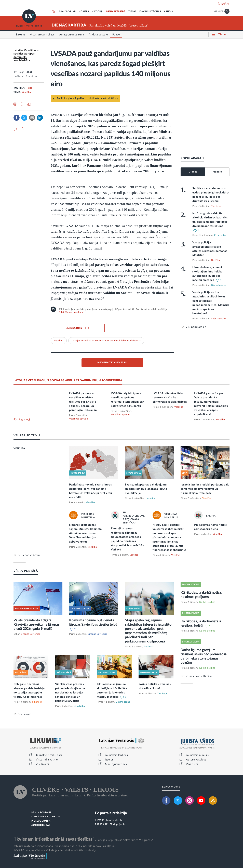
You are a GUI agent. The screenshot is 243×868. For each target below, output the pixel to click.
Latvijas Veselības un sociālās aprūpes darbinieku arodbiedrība (106, 341)
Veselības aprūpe (78, 419)
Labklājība (79, 706)
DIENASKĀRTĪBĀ (116, 12)
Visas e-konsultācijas (199, 676)
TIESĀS (132, 12)
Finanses (37, 702)
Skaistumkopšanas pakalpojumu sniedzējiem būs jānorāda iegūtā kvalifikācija (146, 489)
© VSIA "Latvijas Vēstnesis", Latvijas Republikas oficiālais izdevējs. (55, 850)
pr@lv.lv (121, 824)
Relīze (29, 88)
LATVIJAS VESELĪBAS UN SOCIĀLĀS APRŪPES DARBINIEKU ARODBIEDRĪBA (68, 380)
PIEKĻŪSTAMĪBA (41, 821)
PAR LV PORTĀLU (41, 813)
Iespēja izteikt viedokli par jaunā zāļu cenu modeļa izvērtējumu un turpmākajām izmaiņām (205, 489)
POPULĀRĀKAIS (192, 158)
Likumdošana (218, 285)
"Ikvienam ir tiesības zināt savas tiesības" (54, 839)
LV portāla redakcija (111, 813)
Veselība (26, 92)
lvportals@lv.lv (114, 820)
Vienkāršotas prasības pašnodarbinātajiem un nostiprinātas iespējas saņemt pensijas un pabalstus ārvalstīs (70, 693)
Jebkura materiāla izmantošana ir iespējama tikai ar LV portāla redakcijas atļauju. (65, 846)
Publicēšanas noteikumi (71, 312)
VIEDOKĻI (97, 12)
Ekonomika (220, 235)
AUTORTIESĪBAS (41, 825)
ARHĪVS (168, 12)
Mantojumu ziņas (116, 764)
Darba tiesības (207, 602)
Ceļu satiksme (219, 319)
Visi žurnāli (193, 764)
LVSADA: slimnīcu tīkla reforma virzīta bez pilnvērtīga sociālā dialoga (170, 398)
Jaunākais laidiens (116, 755)
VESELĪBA (19, 449)
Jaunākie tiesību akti (49, 755)
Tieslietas (216, 206)
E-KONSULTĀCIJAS (150, 12)
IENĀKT (225, 4)
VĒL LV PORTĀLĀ (26, 571)
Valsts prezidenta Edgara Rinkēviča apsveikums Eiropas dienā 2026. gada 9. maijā (36, 624)
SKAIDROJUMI (67, 12)
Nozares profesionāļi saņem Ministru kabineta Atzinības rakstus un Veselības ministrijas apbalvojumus (85, 533)
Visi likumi (42, 764)
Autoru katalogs (196, 760)
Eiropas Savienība (31, 634)
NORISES (84, 12)
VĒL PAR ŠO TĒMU (27, 435)
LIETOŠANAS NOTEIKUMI (46, 817)
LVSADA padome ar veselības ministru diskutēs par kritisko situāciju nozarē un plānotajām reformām (83, 402)
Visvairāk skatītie (47, 760)
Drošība (215, 260)
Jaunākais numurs (197, 755)
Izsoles (109, 760)
